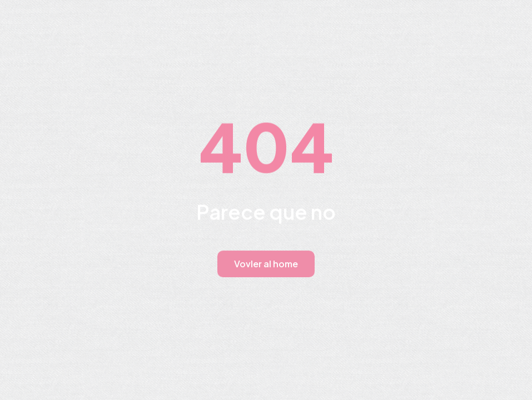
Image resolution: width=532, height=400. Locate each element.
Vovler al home (266, 264)
